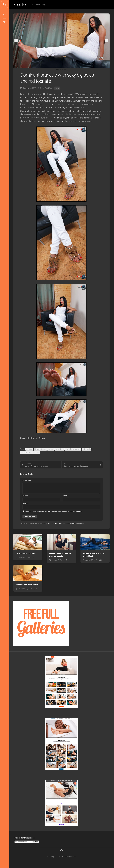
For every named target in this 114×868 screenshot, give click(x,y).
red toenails (87, 449)
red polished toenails (73, 449)
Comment (27, 481)
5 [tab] (64, 70)
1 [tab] (57, 70)
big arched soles (40, 449)
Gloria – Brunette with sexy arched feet (94, 555)
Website (25, 503)
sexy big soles (26, 453)
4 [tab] (62, 70)
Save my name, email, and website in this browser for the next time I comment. (54, 511)
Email (66, 496)
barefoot (29, 449)
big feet (51, 449)
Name (25, 496)
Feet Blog (21, 5)
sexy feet (36, 453)
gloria (57, 88)
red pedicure (60, 449)
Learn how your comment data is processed (67, 524)
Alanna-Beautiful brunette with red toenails (60, 555)
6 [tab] (66, 70)
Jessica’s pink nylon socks (27, 585)
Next (107, 41)
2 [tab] (59, 70)
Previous (16, 41)
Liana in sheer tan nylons (26, 553)
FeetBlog (49, 88)
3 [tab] (61, 70)
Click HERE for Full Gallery (33, 438)
